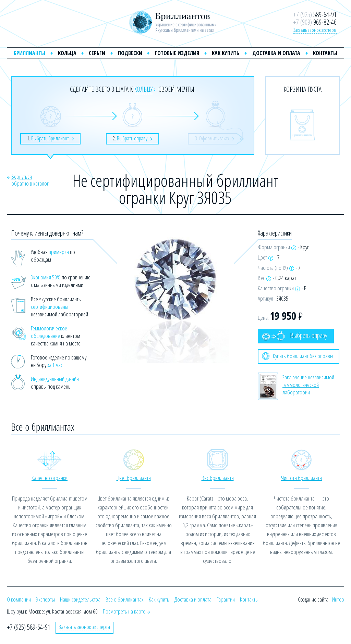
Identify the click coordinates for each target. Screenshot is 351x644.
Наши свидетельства (80, 599)
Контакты (325, 53)
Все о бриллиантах (125, 599)
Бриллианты (29, 53)
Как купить (226, 53)
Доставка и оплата (276, 53)
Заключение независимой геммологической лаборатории (308, 385)
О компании (19, 599)
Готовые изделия (177, 53)
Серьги (97, 53)
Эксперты (45, 599)
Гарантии (226, 599)
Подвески (130, 53)
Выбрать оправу (294, 336)
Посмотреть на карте (126, 611)
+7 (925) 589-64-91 (29, 627)
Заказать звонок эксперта (315, 30)
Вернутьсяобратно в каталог (30, 180)
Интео (338, 599)
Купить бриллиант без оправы (298, 356)
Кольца (67, 53)
